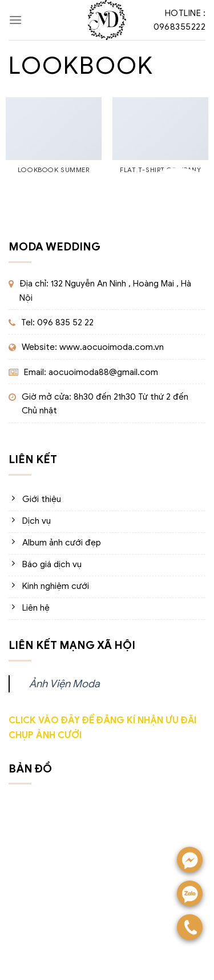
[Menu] (15, 20)
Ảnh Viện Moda (64, 684)
